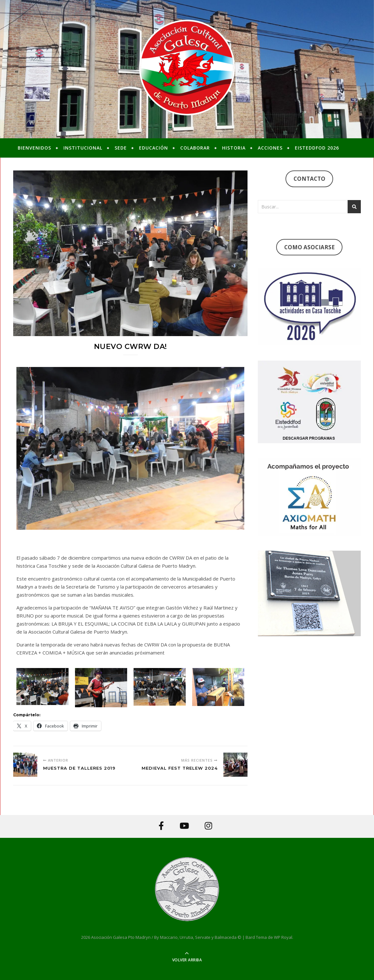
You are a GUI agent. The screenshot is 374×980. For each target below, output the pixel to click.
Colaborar (195, 148)
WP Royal (283, 937)
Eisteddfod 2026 (317, 148)
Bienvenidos (34, 148)
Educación (154, 148)
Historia (234, 148)
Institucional (83, 148)
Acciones (270, 148)
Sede (121, 148)
